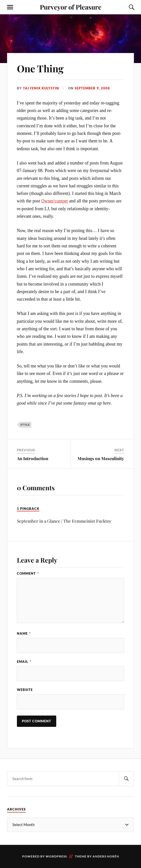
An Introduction (33, 458)
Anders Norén (106, 856)
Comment (28, 573)
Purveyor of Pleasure (71, 7)
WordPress (56, 856)
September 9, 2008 (92, 88)
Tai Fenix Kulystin (41, 88)
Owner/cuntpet (54, 201)
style (25, 425)
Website (25, 690)
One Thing (40, 68)
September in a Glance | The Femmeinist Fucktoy (64, 521)
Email (24, 662)
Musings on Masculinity (101, 458)
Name (24, 633)
